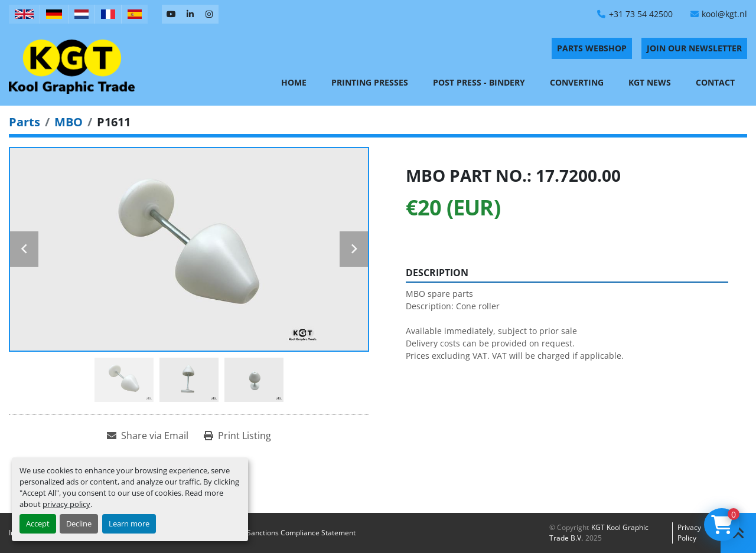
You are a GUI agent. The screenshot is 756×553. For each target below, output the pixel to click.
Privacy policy (689, 533)
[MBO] (69, 122)
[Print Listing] (237, 436)
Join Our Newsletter (694, 48)
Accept (38, 523)
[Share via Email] (148, 436)
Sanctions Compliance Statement (301, 533)
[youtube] (171, 14)
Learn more (129, 523)
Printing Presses (370, 82)
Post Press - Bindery (479, 82)
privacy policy (66, 504)
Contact (715, 82)
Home (294, 82)
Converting (577, 82)
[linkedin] (190, 14)
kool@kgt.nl (724, 14)
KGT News (650, 82)
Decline (79, 523)
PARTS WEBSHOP (592, 48)
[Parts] (25, 122)
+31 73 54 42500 (641, 14)
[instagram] (209, 14)
